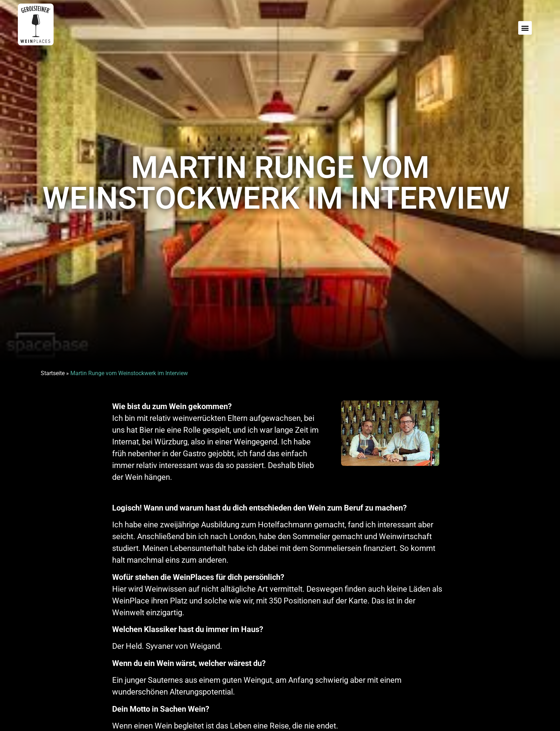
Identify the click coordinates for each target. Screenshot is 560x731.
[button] (525, 28)
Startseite (53, 373)
